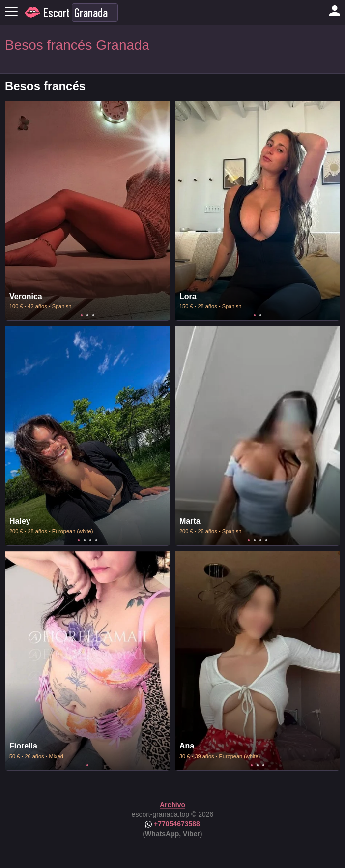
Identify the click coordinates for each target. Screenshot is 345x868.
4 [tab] (96, 540)
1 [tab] (82, 315)
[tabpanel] (87, 211)
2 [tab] (87, 315)
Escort (57, 13)
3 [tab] (93, 315)
